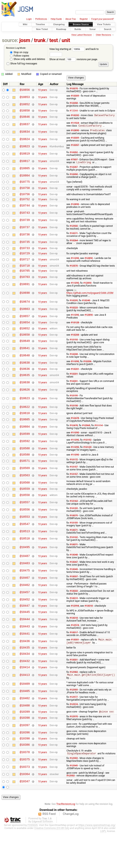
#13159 (74, 518)
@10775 (25, 184)
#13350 (74, 176)
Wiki (25, 24)
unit (66, 40)
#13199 (74, 403)
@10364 (25, 787)
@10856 (25, 90)
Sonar (93, 29)
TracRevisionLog (66, 817)
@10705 (25, 276)
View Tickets (104, 24)
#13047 (74, 571)
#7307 (74, 161)
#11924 (75, 124)
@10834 (25, 133)
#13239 (74, 306)
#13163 (74, 510)
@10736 (25, 238)
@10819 (25, 155)
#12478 (75, 426)
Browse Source (81, 24)
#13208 (75, 342)
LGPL (103, 844)
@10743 (25, 216)
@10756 (25, 197)
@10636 (25, 376)
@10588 (25, 457)
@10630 (25, 390)
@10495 (25, 557)
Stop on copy (19, 52)
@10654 (25, 329)
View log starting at (67, 49)
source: (10, 40)
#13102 (74, 547)
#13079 (74, 525)
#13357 (75, 146)
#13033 (74, 600)
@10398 (25, 730)
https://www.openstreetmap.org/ (97, 838)
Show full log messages (22, 63)
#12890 (75, 132)
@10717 (25, 264)
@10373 (25, 780)
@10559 (25, 498)
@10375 (25, 773)
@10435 (25, 658)
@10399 (25, 724)
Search (108, 29)
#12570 (74, 271)
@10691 (25, 290)
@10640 (25, 363)
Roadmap (61, 29)
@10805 (25, 170)
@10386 (25, 758)
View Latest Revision (82, 35)
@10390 (25, 751)
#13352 (74, 154)
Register (84, 19)
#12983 (74, 684)
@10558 (25, 505)
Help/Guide (56, 19)
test (54, 40)
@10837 (25, 125)
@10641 (25, 355)
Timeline (40, 24)
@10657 (25, 322)
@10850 (25, 111)
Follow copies (19, 56)
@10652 (25, 335)
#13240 (86, 306)
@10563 (25, 484)
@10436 (25, 652)
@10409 (25, 696)
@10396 (25, 745)
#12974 (75, 635)
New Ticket (42, 29)
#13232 (75, 116)
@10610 (25, 421)
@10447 (25, 616)
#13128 (75, 329)
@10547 (25, 534)
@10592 (25, 450)
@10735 (25, 245)
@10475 (25, 580)
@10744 (25, 209)
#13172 (74, 468)
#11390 (75, 263)
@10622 (25, 415)
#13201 (75, 376)
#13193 (74, 347)
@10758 (25, 190)
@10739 (25, 223)
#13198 (74, 413)
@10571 (25, 470)
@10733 (25, 252)
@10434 (25, 665)
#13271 (74, 236)
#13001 (75, 650)
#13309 (75, 96)
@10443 (25, 637)
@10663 (25, 315)
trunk (40, 40)
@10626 (25, 397)
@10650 (25, 342)
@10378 (25, 765)
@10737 (25, 231)
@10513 (25, 541)
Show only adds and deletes (27, 59)
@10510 (25, 548)
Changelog (59, 24)
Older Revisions (103, 35)
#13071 (74, 539)
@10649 (25, 348)
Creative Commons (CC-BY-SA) (52, 841)
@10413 (25, 687)
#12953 (71, 789)
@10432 (25, 672)
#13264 (74, 244)
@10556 (25, 519)
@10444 (25, 629)
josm (25, 40)
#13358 (74, 103)
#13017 (74, 642)
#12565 (86, 434)
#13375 (74, 89)
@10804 (25, 177)
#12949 (74, 779)
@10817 (25, 162)
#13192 (87, 448)
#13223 (74, 313)
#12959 (74, 702)
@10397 (25, 738)
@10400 (25, 717)
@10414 (25, 679)
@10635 (25, 383)
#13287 (74, 168)
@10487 (25, 565)
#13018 (89, 616)
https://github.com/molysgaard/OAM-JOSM (90, 297)
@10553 (25, 526)
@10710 (25, 271)
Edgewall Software (42, 835)
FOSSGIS (33, 838)
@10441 (25, 644)
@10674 (25, 308)
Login (29, 19)
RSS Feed (49, 827)
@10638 (25, 370)
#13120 (87, 455)
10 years (43, 90)
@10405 (25, 703)
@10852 (25, 104)
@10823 (25, 148)
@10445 (25, 622)
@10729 (25, 258)
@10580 (25, 463)
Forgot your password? (103, 19)
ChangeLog (71, 827)
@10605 (25, 428)
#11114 (99, 434)
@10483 (25, 573)
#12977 (74, 709)
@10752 (25, 202)
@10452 (25, 609)
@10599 (25, 442)
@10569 (25, 477)
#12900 (74, 229)
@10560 (25, 492)
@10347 (25, 795)
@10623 (25, 406)
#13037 (74, 586)
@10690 (25, 299)
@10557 (25, 512)
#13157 (74, 476)
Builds (78, 29)
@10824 (25, 140)
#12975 (74, 729)
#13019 (74, 608)
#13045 (74, 579)
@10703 (25, 283)
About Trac (71, 19)
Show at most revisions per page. (74, 59)
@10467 (25, 587)
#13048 (74, 564)
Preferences (41, 19)
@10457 (25, 602)
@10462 (25, 595)
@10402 (25, 710)
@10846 (25, 118)
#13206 (87, 368)
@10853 (25, 97)
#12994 (75, 616)
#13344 (74, 111)
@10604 (25, 435)
